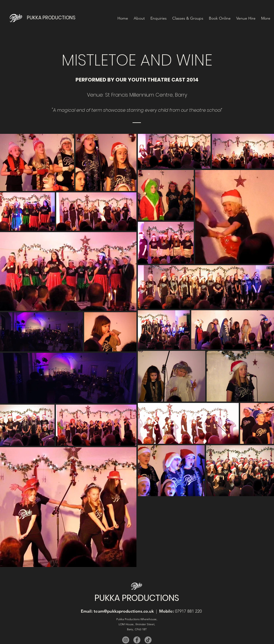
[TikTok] (148, 640)
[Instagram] (126, 640)
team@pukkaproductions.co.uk (124, 611)
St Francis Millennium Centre (139, 95)
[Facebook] (137, 640)
